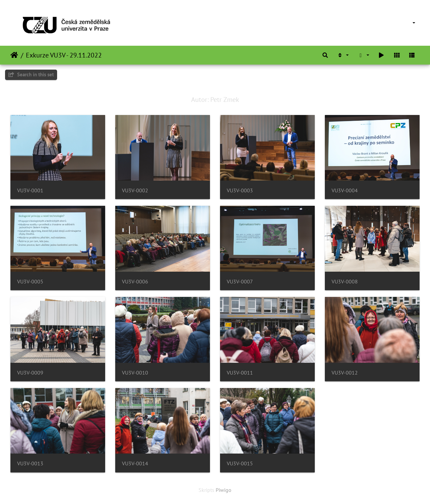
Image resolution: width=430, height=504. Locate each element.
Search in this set (31, 74)
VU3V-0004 (345, 190)
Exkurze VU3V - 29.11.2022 (64, 55)
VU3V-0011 (240, 373)
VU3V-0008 (345, 282)
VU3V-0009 (30, 373)
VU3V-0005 (30, 282)
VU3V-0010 (135, 373)
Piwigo (224, 490)
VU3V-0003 (240, 190)
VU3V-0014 (135, 463)
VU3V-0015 (240, 463)
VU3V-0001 (30, 190)
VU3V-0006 (135, 282)
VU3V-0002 (135, 190)
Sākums (14, 55)
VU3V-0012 (345, 373)
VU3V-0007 (240, 282)
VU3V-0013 (30, 463)
